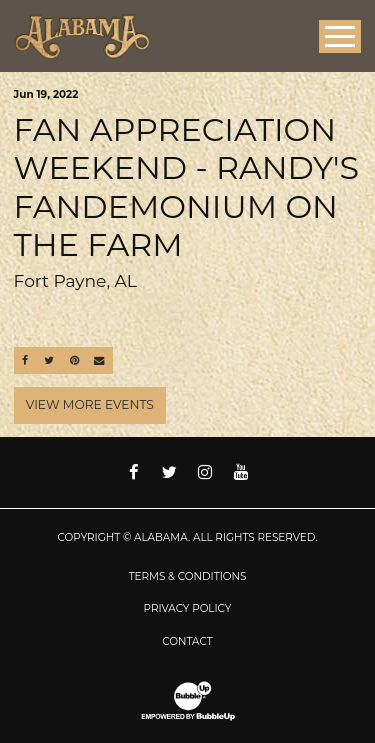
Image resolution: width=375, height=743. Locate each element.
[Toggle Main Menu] (340, 36)
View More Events (90, 404)
